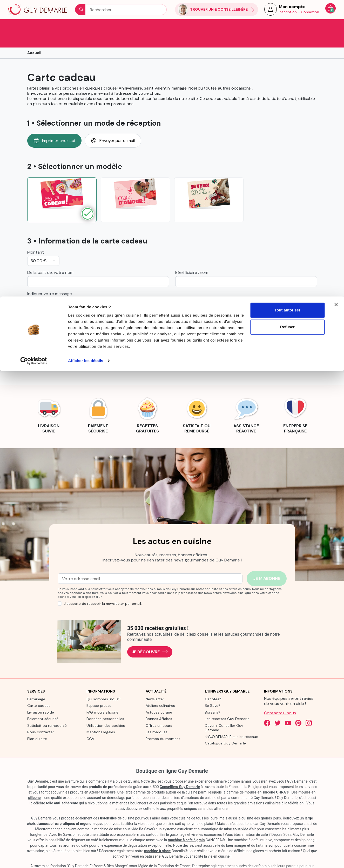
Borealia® (213, 698)
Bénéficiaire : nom (192, 258)
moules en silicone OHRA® (267, 778)
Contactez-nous (280, 699)
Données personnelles (105, 704)
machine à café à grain (186, 826)
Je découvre (150, 638)
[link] (49, 400)
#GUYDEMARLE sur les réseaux (231, 722)
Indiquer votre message (50, 280)
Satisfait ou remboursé (47, 711)
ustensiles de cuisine (117, 804)
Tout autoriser (287, 14)
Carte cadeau (39, 691)
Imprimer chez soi (54, 126)
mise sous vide (236, 815)
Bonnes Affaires (159, 704)
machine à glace (157, 837)
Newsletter (155, 685)
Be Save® (213, 691)
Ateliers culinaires (160, 691)
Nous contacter (41, 718)
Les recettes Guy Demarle (227, 704)
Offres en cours (159, 711)
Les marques (157, 718)
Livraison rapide (41, 698)
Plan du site (37, 724)
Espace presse (99, 691)
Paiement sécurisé (43, 704)
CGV (90, 724)
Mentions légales (101, 718)
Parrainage (36, 685)
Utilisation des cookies (106, 711)
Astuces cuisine (159, 698)
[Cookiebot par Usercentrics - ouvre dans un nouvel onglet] (34, 64)
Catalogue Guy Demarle (225, 729)
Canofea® (213, 685)
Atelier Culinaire (102, 778)
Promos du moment (163, 724)
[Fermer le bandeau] (336, 8)
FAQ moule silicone (102, 698)
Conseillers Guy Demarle (180, 772)
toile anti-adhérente (62, 789)
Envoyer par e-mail (113, 126)
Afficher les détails (86, 64)
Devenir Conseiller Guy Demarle (224, 714)
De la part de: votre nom (50, 258)
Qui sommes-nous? (103, 685)
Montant (36, 238)
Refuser (287, 31)
